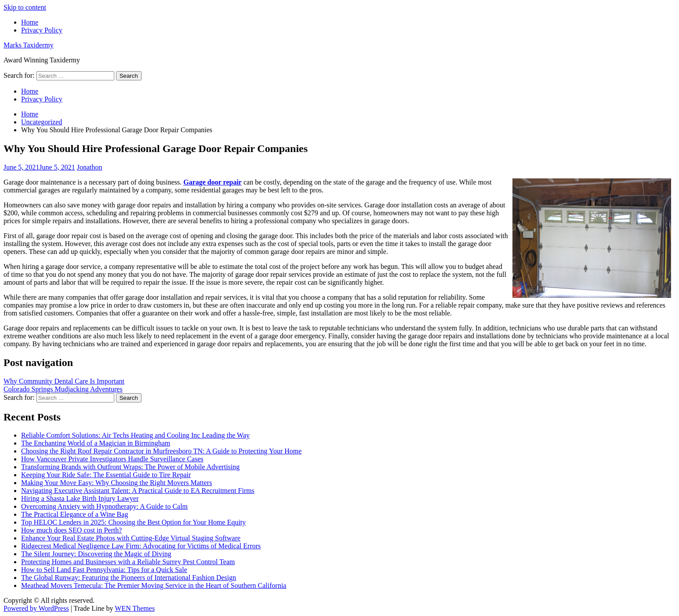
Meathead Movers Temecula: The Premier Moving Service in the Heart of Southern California (154, 585)
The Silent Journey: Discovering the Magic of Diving (96, 554)
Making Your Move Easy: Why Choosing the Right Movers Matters (116, 483)
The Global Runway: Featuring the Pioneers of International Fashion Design (129, 578)
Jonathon (90, 167)
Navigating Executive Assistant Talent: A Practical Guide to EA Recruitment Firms (138, 491)
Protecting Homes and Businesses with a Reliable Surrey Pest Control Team (128, 562)
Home (30, 22)
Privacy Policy (42, 30)
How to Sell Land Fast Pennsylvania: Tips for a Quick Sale (104, 570)
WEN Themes (135, 608)
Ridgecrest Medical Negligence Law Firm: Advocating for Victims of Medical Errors (141, 546)
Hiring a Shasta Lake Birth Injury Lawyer (80, 498)
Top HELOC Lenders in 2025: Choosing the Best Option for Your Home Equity (133, 522)
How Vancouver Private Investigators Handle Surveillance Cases (112, 459)
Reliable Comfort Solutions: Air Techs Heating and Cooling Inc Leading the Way (135, 435)
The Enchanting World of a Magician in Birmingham (96, 443)
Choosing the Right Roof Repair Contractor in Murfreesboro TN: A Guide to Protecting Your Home (161, 451)
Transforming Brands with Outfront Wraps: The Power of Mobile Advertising (130, 467)
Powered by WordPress (36, 608)
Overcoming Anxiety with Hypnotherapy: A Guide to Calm (104, 506)
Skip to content (25, 7)
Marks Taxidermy (29, 45)
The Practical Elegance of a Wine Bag (74, 514)
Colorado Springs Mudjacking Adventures (63, 389)
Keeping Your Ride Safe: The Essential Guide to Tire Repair (106, 475)
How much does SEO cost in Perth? (71, 530)
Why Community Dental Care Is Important (64, 381)
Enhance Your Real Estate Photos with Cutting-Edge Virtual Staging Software (131, 538)
